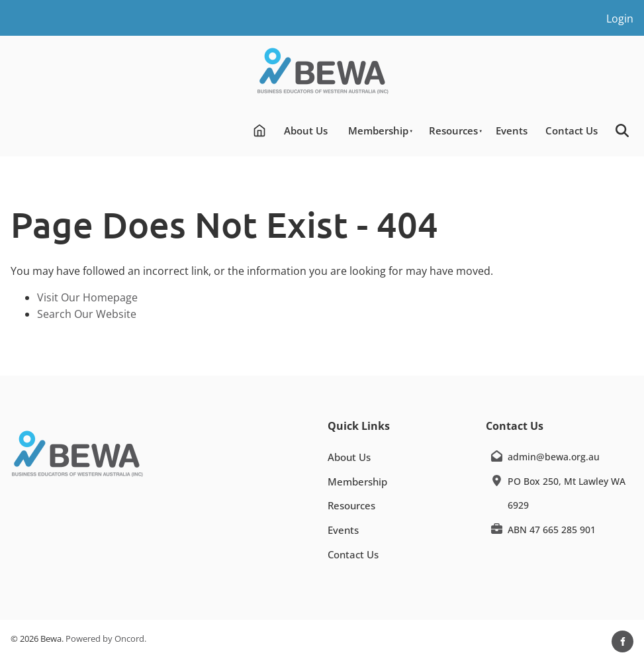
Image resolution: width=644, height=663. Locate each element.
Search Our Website (87, 314)
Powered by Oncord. (106, 638)
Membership (378, 130)
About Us (306, 130)
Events (512, 130)
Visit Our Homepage (87, 297)
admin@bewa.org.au (554, 457)
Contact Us (572, 130)
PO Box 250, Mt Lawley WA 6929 (567, 493)
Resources (453, 130)
